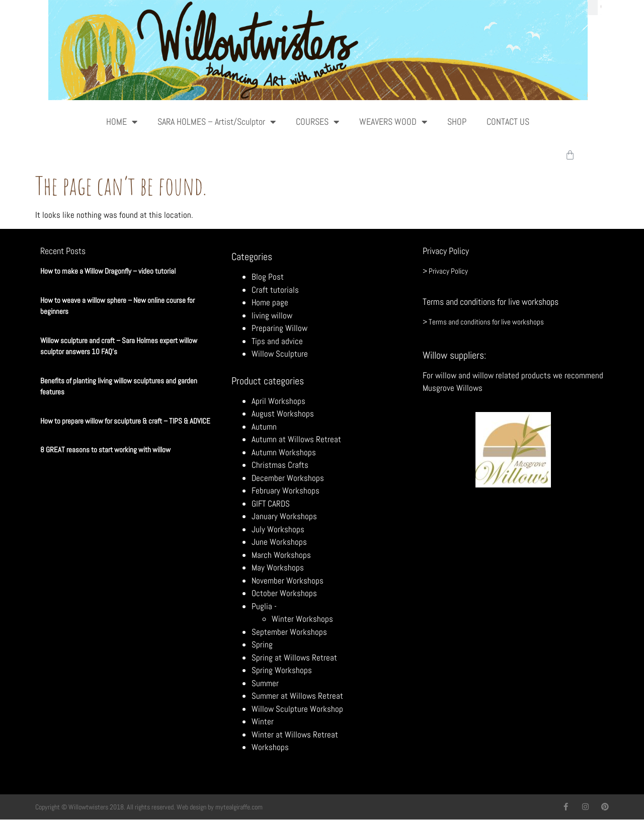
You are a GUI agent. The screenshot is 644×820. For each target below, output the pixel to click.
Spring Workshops (282, 670)
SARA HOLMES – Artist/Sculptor (217, 122)
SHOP (457, 121)
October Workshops (284, 593)
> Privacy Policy (445, 271)
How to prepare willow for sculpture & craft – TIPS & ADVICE (125, 421)
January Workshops (284, 516)
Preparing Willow (279, 328)
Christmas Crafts (280, 465)
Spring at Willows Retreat (294, 658)
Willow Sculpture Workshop (297, 709)
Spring (262, 644)
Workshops (270, 747)
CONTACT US (508, 121)
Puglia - (264, 606)
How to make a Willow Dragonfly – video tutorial (108, 271)
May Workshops (278, 567)
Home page (270, 302)
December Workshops (288, 478)
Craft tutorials (275, 290)
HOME (122, 122)
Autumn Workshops (284, 452)
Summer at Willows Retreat (297, 696)
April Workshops (278, 401)
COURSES (317, 122)
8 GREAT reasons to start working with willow (105, 449)
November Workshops (288, 581)
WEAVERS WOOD (393, 122)
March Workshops (281, 555)
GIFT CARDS (271, 504)
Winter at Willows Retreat (295, 734)
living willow (272, 315)
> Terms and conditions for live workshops (483, 322)
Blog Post (268, 277)
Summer (265, 683)
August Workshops (283, 414)
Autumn (264, 427)
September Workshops (289, 632)
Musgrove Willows (453, 388)
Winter (263, 721)
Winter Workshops (302, 619)
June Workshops (279, 542)
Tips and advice (277, 341)
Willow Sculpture (280, 354)
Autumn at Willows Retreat (296, 439)
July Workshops (278, 529)
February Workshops (286, 490)
